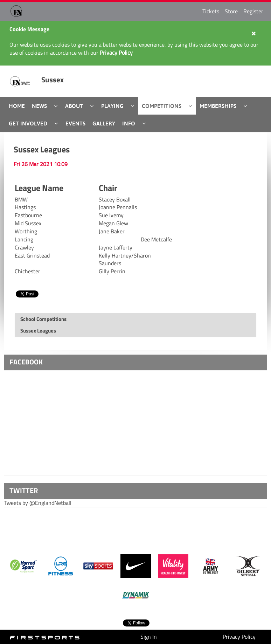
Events (75, 123)
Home (17, 106)
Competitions (162, 106)
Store (231, 11)
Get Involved (28, 123)
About (74, 106)
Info (129, 123)
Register (253, 11)
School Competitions (43, 319)
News (39, 106)
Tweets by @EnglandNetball (38, 503)
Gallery (104, 123)
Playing (112, 106)
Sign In (149, 637)
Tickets (211, 11)
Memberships (218, 106)
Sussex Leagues (42, 149)
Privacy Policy (239, 637)
